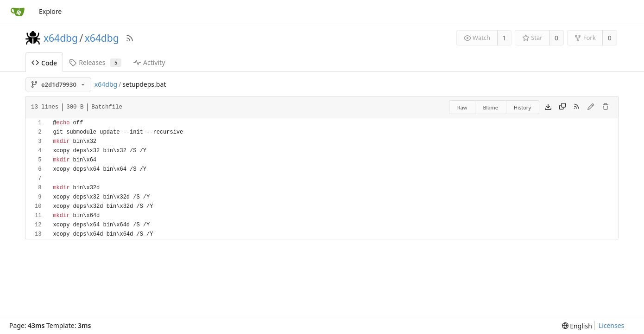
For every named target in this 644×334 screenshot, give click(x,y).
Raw (462, 107)
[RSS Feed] (130, 38)
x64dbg (61, 38)
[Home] (18, 12)
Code (44, 63)
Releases (95, 62)
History (522, 107)
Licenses (612, 325)
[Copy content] (562, 107)
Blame (490, 107)
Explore (50, 11)
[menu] (577, 326)
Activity (149, 62)
